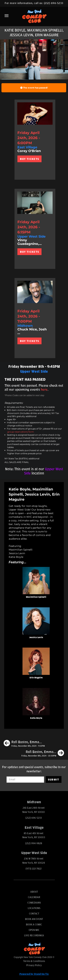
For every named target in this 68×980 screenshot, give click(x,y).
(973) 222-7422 (34, 869)
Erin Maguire (36, 678)
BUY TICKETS (29, 159)
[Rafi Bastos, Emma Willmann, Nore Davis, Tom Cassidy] (24, 744)
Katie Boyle (36, 718)
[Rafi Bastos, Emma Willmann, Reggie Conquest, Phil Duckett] (43, 754)
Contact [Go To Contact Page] (34, 914)
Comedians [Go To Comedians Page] (34, 903)
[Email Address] (25, 780)
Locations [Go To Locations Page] (34, 908)
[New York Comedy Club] (34, 16)
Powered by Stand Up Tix (34, 974)
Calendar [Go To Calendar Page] (34, 897)
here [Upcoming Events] (44, 390)
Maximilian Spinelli (36, 597)
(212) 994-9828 (34, 843)
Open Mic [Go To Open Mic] (34, 930)
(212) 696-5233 (54, 3)
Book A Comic (34, 925)
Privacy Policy (34, 965)
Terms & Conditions (34, 961)
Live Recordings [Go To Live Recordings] (34, 935)
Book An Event (34, 919)
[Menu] (7, 16)
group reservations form (21, 432)
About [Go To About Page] (34, 892)
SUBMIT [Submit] (54, 780)
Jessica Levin (36, 637)
